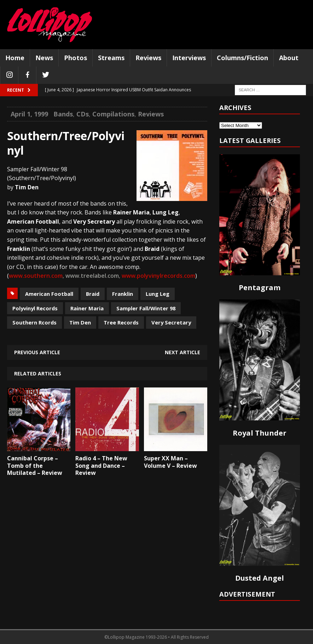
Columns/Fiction (242, 58)
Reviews (148, 58)
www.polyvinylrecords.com (158, 276)
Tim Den (80, 322)
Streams (111, 58)
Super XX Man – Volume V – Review (170, 462)
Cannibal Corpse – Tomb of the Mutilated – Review (35, 466)
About (289, 58)
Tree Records (121, 322)
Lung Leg (158, 294)
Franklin (123, 294)
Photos (76, 58)
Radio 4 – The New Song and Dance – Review (101, 466)
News (44, 58)
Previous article (37, 352)
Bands (63, 114)
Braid (93, 294)
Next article (182, 352)
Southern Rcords (34, 322)
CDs (83, 114)
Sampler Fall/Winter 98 (146, 308)
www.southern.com (36, 276)
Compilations (113, 114)
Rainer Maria (87, 308)
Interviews (189, 58)
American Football (49, 294)
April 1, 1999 (29, 114)
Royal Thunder (260, 433)
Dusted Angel (260, 578)
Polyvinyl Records (35, 308)
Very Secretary (171, 322)
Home (15, 58)
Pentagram (260, 287)
